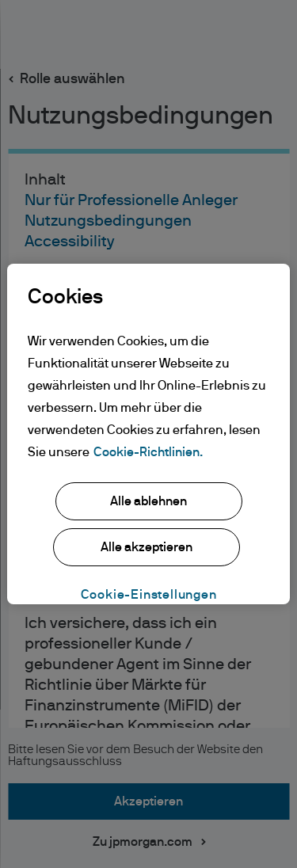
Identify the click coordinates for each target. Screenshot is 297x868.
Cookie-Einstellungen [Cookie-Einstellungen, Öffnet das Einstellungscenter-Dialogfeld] (149, 595)
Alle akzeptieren (147, 547)
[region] (148, 434)
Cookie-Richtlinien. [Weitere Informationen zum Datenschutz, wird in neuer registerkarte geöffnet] (148, 452)
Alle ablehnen (148, 501)
